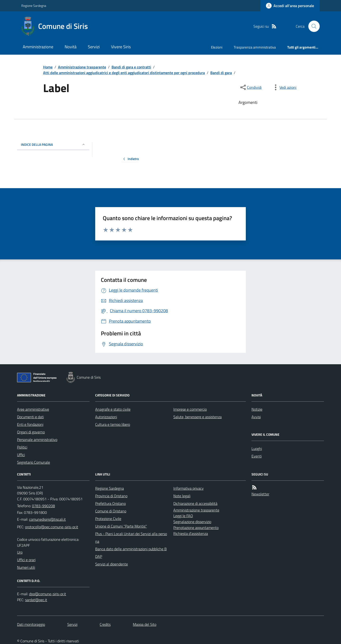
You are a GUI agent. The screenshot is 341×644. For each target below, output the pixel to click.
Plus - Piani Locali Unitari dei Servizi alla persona (131, 537)
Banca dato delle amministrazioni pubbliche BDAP (131, 553)
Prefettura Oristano (110, 503)
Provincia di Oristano (111, 496)
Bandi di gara (221, 73)
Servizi (94, 47)
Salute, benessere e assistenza (197, 417)
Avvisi (256, 417)
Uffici (21, 455)
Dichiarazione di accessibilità (195, 503)
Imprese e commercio (190, 409)
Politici (22, 447)
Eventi (257, 456)
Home (48, 67)
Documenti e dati (30, 417)
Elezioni (217, 47)
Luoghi (257, 449)
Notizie (257, 409)
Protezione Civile (108, 519)
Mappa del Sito (145, 624)
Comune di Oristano (111, 511)
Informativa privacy (188, 488)
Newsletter (260, 494)
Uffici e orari (26, 560)
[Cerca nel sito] (312, 26)
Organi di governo (31, 432)
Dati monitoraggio (31, 624)
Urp (20, 552)
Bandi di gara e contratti (131, 67)
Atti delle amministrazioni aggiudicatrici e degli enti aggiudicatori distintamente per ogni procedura (124, 73)
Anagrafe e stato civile (113, 409)
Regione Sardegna (34, 6)
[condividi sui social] (251, 87)
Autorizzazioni (106, 417)
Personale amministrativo (37, 440)
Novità (71, 47)
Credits (105, 624)
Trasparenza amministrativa (255, 47)
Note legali (182, 496)
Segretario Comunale (34, 462)
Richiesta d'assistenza (191, 533)
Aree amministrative (33, 409)
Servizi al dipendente (112, 564)
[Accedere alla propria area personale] (290, 6)
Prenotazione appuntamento (196, 528)
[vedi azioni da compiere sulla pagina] (284, 87)
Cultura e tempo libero (113, 424)
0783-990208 (43, 506)
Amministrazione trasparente (82, 67)
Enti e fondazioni (30, 424)
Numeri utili (26, 567)
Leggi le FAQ (183, 516)
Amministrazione (38, 47)
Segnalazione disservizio (192, 522)
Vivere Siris (121, 47)
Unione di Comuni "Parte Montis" (121, 526)
